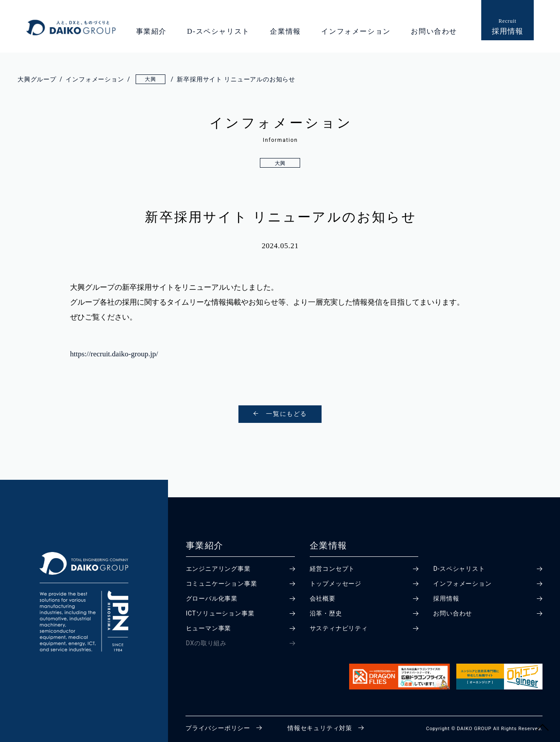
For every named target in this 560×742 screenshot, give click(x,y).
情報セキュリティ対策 (320, 728)
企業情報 (285, 31)
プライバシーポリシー (218, 728)
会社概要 (323, 598)
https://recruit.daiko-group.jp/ (114, 354)
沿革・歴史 (326, 613)
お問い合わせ (434, 31)
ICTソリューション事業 (220, 613)
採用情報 (446, 598)
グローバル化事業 (212, 598)
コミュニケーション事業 (222, 584)
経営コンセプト (332, 569)
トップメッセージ (336, 584)
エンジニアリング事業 (218, 569)
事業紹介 (151, 31)
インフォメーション (356, 31)
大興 (280, 163)
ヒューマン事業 (209, 628)
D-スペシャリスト (219, 31)
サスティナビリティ (339, 628)
